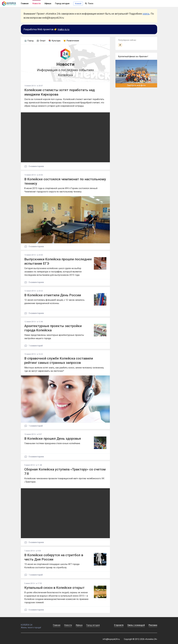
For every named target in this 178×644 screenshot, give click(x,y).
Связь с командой (136, 625)
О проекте (119, 625)
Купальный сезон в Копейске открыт (54, 588)
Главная (57, 625)
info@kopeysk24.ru (111, 639)
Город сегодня (62, 3)
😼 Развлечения (71, 41)
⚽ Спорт (41, 41)
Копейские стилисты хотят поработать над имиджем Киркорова (60, 92)
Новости (37, 3)
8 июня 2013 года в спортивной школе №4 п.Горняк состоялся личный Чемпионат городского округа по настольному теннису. (61, 190)
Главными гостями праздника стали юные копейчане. (52, 443)
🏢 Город (29, 41)
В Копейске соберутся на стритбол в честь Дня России (54, 557)
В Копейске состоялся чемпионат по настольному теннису (65, 181)
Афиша (48, 3)
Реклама (153, 625)
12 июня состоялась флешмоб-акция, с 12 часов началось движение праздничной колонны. (54, 302)
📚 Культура (54, 41)
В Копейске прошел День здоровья (53, 439)
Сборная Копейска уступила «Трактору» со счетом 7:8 (65, 472)
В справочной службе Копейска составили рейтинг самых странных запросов (59, 361)
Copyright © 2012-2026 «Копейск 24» (141, 639)
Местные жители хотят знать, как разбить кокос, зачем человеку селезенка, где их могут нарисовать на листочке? (64, 369)
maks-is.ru (64, 29)
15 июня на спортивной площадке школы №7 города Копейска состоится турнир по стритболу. (52, 566)
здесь (146, 14)
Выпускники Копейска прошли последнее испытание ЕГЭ (58, 261)
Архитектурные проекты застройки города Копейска (53, 328)
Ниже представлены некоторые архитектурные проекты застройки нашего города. (54, 337)
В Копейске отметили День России (53, 295)
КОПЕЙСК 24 (34, 624)
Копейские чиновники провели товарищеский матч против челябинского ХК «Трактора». (64, 480)
